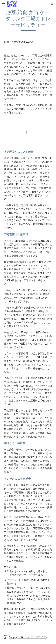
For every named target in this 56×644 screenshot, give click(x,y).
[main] (28, 20)
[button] (4, 4)
